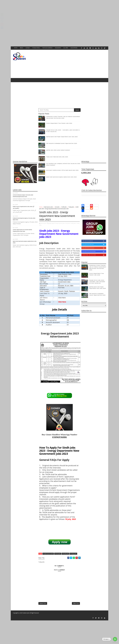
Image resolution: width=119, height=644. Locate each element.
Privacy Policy (36, 48)
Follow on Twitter (94, 245)
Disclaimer (58, 48)
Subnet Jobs (26, 613)
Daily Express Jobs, (60, 223)
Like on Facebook (94, 241)
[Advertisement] (50, 12)
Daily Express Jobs (48, 207)
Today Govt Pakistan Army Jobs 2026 (57, 157)
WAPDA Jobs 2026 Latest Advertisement (58, 150)
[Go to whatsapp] (115, 639)
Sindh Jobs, (73, 223)
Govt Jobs (57, 207)
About (21, 48)
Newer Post (43, 603)
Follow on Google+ (94, 248)
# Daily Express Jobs (48, 554)
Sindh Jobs (64, 207)
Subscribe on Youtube (94, 255)
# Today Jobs (73, 554)
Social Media (74, 48)
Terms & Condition (47, 48)
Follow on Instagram (94, 251)
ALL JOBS (66, 48)
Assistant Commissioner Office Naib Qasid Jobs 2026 (62, 170)
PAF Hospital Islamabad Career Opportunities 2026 (62, 143)
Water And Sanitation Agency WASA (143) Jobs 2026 (61, 177)
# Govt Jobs (58, 554)
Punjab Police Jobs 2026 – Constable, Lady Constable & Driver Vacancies (97, 282)
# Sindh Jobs (65, 554)
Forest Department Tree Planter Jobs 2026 (59, 123)
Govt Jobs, (68, 223)
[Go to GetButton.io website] (115, 642)
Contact (28, 48)
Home (16, 48)
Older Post (76, 603)
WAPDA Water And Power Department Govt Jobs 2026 (62, 137)
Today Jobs (71, 207)
